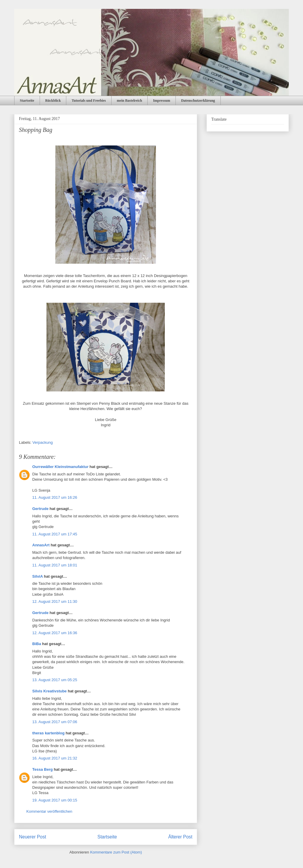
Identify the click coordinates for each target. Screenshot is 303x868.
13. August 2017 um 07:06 (55, 722)
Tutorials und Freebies (89, 101)
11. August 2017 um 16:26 (55, 497)
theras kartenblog (48, 733)
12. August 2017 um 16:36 (55, 633)
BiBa (37, 644)
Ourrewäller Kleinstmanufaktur (60, 467)
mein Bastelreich (129, 101)
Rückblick (53, 101)
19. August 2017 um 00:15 (55, 800)
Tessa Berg (42, 769)
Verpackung (43, 442)
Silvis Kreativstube (49, 691)
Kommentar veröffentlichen (49, 811)
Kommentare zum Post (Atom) (116, 852)
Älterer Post (180, 837)
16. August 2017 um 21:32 (55, 758)
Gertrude (40, 509)
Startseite (27, 101)
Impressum (162, 101)
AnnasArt (41, 545)
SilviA (38, 576)
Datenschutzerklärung (198, 101)
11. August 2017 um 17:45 (55, 534)
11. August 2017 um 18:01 (55, 565)
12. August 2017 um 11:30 (55, 601)
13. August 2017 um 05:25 (55, 680)
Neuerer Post (33, 837)
